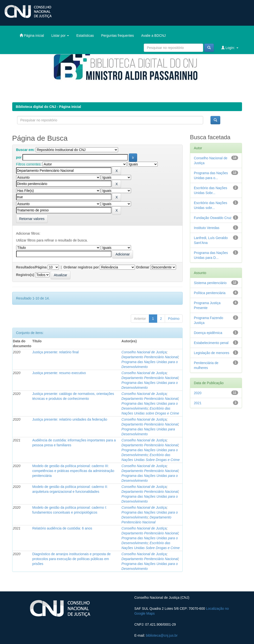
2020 (198, 393)
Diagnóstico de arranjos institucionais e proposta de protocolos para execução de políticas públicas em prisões (72, 559)
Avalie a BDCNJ (154, 35)
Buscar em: (25, 150)
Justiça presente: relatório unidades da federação (70, 419)
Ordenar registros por (81, 267)
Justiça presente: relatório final (55, 352)
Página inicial (32, 35)
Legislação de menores (212, 353)
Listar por (60, 35)
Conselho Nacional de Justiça (144, 352)
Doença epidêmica (208, 333)
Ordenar (143, 267)
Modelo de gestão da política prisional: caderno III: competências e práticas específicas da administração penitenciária (73, 471)
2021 (198, 403)
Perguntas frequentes (118, 35)
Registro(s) (25, 275)
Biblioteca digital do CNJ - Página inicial (49, 107)
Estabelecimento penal (211, 343)
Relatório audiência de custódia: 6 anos (62, 528)
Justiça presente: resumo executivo (59, 373)
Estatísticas (85, 35)
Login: (230, 48)
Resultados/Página (31, 267)
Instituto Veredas (207, 228)
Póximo (174, 319)
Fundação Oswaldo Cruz (213, 218)
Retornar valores (32, 219)
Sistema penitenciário (210, 283)
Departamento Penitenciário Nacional (150, 357)
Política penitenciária (210, 293)
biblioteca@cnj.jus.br (162, 635)
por (19, 157)
